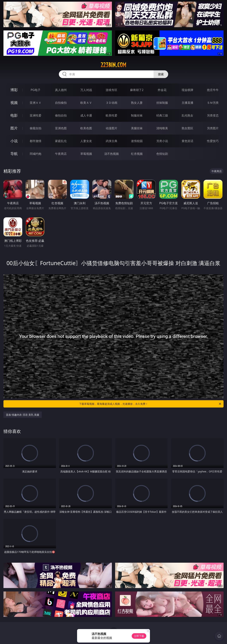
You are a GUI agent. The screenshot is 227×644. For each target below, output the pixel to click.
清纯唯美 (162, 128)
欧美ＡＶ (86, 103)
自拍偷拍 (61, 103)
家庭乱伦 (61, 141)
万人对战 (86, 90)
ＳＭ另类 (213, 103)
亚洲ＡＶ (36, 103)
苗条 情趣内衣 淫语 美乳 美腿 (23, 415)
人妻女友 (86, 141)
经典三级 (162, 115)
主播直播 (187, 103)
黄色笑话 (187, 141)
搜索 (161, 74)
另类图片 (213, 128)
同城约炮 (36, 154)
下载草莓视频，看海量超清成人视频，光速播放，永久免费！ (150, 404)
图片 (14, 128)
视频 (14, 103)
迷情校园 (137, 141)
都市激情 (36, 141)
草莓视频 (86, 154)
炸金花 (162, 90)
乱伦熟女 (187, 115)
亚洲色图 (61, 128)
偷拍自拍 (61, 115)
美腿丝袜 (137, 128)
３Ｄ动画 (111, 103)
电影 (14, 115)
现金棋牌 (187, 90)
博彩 (14, 90)
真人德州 (61, 90)
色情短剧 (162, 154)
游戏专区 (111, 90)
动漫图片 (111, 128)
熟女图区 (187, 128)
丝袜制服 (162, 103)
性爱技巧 (213, 141)
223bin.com (113, 65)
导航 (14, 154)
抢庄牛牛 (213, 90)
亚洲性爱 (36, 115)
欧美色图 (86, 128)
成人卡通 (86, 115)
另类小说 (162, 141)
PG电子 (35, 90)
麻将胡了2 (137, 90)
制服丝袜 (137, 115)
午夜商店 (61, 154)
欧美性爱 (111, 115)
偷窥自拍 (36, 128)
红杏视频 (137, 154)
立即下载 (139, 636)
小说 (14, 141)
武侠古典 (111, 141)
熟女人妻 (137, 103)
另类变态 (213, 115)
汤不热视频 (111, 154)
